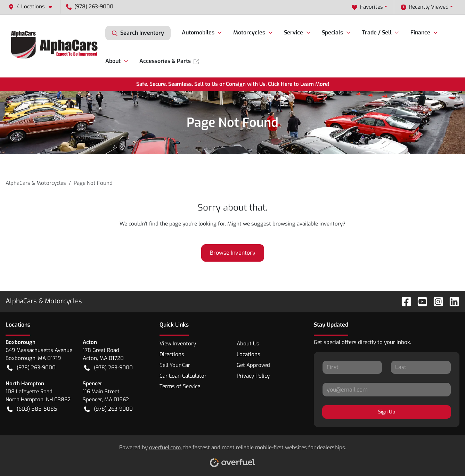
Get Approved (253, 365)
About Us (248, 344)
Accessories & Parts (169, 61)
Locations (248, 354)
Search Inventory (138, 33)
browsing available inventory (308, 224)
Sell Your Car (175, 365)
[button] (33, 7)
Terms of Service (180, 386)
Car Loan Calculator (183, 376)
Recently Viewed (425, 7)
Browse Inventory (233, 253)
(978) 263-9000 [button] (90, 7)
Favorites (367, 7)
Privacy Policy (253, 376)
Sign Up (387, 412)
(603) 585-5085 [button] (32, 409)
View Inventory (178, 344)
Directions (172, 354)
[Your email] (387, 389)
